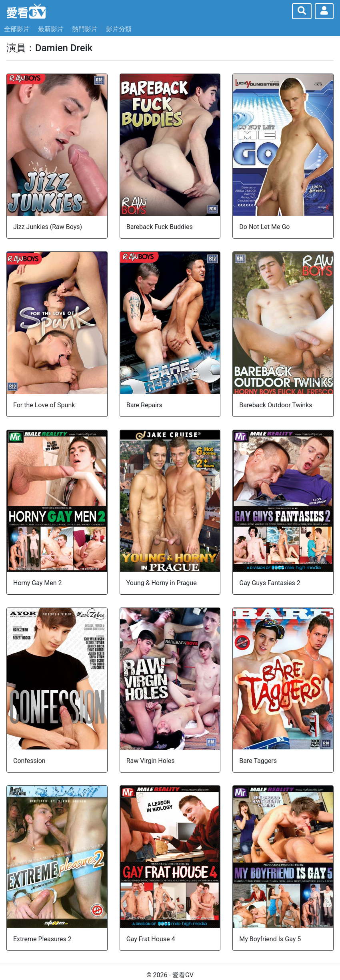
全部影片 (17, 29)
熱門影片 (85, 29)
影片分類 (119, 29)
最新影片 (51, 29)
